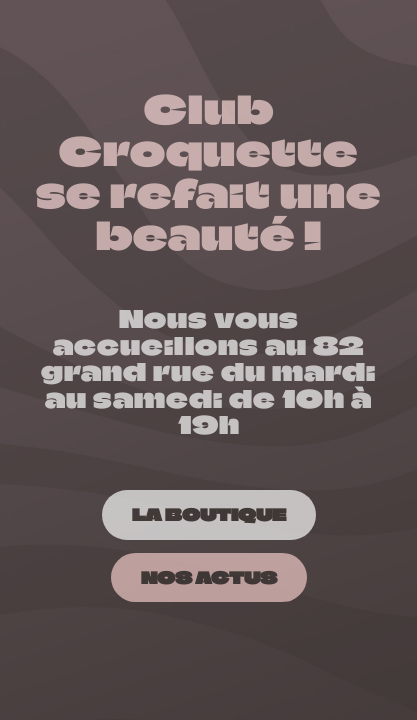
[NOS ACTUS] (209, 577)
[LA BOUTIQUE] (209, 514)
